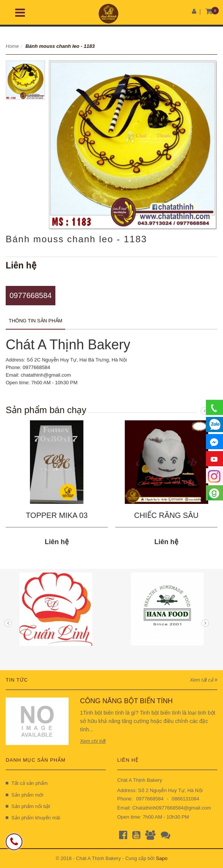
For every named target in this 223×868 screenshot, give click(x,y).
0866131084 (185, 799)
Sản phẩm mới (24, 795)
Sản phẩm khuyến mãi (33, 818)
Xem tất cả (204, 680)
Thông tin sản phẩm (35, 321)
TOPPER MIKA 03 (57, 515)
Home (12, 46)
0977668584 (31, 295)
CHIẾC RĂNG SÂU (166, 515)
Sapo (162, 858)
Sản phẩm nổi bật (28, 806)
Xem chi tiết (93, 741)
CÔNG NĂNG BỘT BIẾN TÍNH (126, 701)
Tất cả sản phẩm (27, 783)
